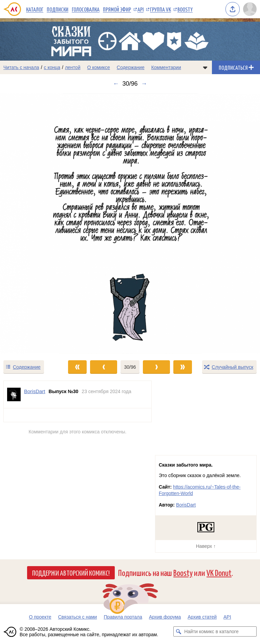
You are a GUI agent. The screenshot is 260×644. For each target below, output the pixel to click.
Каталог (35, 9)
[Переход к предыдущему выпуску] (32, 223)
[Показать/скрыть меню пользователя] (250, 9)
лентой (73, 67)
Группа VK (160, 9)
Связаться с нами (77, 617)
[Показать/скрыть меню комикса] (205, 67)
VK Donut (219, 572)
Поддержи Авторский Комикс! (71, 573)
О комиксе (98, 67)
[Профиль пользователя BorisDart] (14, 394)
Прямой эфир (117, 9)
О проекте (40, 617)
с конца (52, 67)
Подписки (58, 9)
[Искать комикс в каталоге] (178, 631)
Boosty (185, 9)
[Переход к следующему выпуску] (130, 223)
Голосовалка (86, 9)
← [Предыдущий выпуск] (116, 84)
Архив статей (202, 617)
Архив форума (165, 617)
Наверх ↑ (206, 546)
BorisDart (186, 505)
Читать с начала (21, 67)
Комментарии (166, 67)
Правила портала (123, 617)
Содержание (131, 67)
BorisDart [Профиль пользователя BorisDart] (35, 391)
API (140, 9)
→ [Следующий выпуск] (144, 84)
